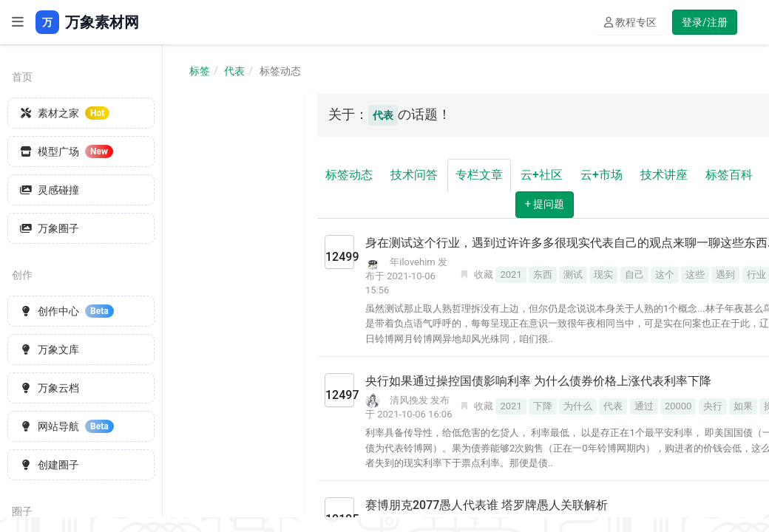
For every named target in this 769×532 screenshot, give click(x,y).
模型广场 (67, 151)
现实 (603, 274)
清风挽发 (409, 400)
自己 (634, 274)
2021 (511, 274)
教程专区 (630, 22)
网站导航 (67, 426)
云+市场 (602, 175)
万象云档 (50, 388)
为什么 (578, 406)
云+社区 (542, 175)
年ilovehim (412, 262)
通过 (644, 406)
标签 (200, 71)
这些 (695, 274)
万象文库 (50, 349)
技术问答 (414, 175)
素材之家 (65, 113)
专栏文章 (479, 175)
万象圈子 (50, 228)
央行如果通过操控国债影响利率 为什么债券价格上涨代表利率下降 (538, 381)
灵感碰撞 (50, 190)
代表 (234, 71)
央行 (713, 406)
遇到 (725, 274)
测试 (573, 274)
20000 (678, 406)
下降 (543, 406)
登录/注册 (705, 22)
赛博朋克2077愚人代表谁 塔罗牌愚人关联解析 (487, 505)
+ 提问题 (545, 204)
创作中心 (67, 311)
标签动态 (349, 175)
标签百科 (729, 175)
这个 (665, 274)
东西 (543, 274)
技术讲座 (664, 175)
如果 (743, 406)
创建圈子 (50, 465)
